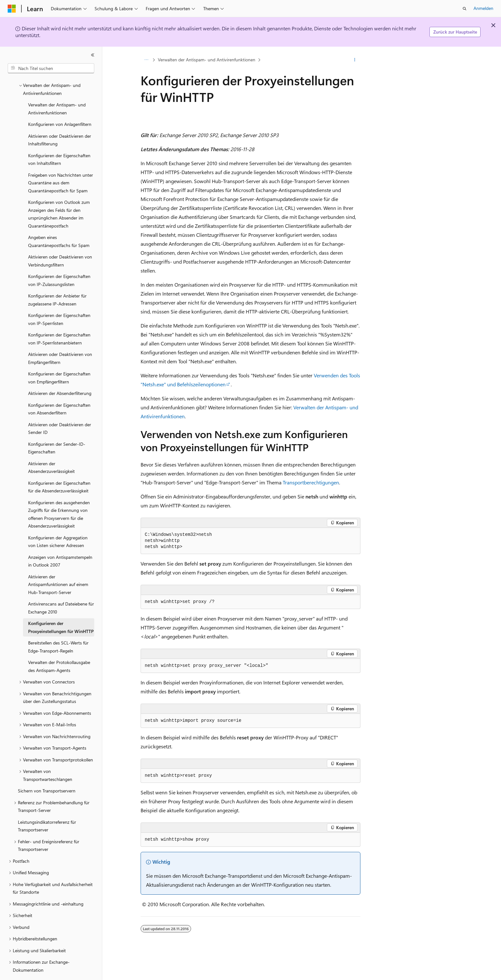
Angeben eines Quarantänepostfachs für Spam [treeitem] (59, 224)
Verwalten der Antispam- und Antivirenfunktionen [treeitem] (57, 91)
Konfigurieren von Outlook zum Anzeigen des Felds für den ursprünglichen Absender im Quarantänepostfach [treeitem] (59, 196)
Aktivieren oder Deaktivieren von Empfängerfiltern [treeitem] (60, 341)
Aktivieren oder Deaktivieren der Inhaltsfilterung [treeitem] (60, 122)
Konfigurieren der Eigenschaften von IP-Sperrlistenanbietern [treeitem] (59, 321)
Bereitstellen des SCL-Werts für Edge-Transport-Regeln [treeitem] (58, 629)
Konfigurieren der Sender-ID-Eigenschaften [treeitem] (57, 430)
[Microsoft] (12, 9)
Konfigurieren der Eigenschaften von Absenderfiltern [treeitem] (59, 391)
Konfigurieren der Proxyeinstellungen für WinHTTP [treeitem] (61, 610)
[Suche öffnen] (465, 9)
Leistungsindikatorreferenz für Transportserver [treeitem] (47, 808)
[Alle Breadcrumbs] (146, 60)
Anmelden (483, 8)
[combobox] (51, 68)
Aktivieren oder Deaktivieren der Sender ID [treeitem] (60, 411)
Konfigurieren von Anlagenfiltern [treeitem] (60, 107)
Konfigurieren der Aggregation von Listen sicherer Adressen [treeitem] (58, 524)
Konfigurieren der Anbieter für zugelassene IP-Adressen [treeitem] (57, 282)
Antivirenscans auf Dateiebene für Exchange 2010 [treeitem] (61, 590)
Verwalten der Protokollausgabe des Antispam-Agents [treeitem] (59, 649)
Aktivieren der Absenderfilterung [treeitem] (60, 376)
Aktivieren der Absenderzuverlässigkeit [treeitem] (51, 450)
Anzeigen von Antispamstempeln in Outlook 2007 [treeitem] (60, 544)
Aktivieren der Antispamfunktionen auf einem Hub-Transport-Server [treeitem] (58, 567)
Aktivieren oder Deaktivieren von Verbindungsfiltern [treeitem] (60, 243)
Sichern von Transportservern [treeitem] (47, 773)
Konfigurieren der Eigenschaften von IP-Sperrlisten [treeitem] (59, 302)
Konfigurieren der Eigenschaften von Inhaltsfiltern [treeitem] (59, 142)
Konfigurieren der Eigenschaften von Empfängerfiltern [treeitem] (59, 360)
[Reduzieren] (93, 55)
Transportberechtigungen (311, 482)
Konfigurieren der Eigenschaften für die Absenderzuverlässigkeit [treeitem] (59, 469)
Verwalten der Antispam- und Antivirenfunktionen (207, 60)
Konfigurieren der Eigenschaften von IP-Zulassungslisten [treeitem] (59, 263)
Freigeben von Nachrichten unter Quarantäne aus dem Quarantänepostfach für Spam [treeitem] (61, 165)
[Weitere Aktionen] (355, 60)
